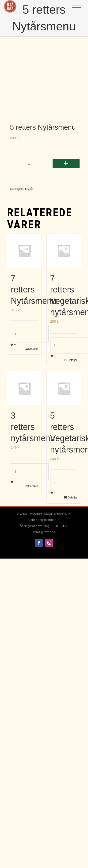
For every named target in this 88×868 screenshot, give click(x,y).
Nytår (29, 189)
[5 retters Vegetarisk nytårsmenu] (64, 388)
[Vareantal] (29, 163)
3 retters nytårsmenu (33, 427)
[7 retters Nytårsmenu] (24, 251)
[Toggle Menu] (77, 8)
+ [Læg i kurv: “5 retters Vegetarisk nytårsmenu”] (54, 493)
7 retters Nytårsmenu (34, 290)
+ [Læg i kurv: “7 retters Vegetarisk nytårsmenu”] (54, 356)
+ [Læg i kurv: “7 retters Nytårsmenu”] (15, 345)
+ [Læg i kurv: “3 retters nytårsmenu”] (15, 482)
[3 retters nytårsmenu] (24, 388)
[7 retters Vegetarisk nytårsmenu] (64, 251)
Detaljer (33, 349)
